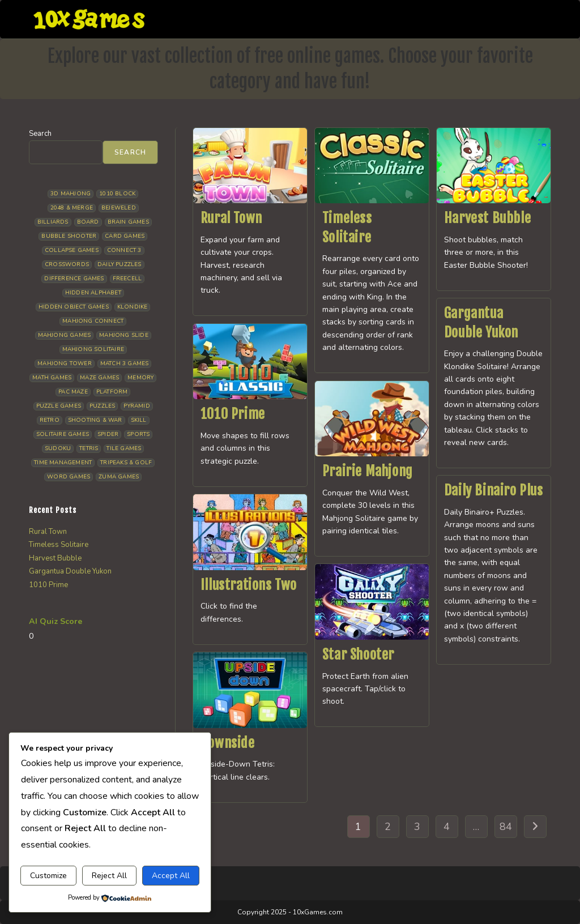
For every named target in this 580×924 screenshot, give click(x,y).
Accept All (171, 876)
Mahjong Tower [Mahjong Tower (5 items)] (65, 363)
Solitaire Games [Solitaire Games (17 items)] (63, 434)
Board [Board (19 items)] (88, 222)
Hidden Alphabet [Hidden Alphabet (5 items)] (93, 293)
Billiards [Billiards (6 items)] (53, 222)
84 (506, 827)
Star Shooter (358, 654)
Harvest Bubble (487, 218)
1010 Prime (233, 414)
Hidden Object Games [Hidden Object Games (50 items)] (74, 307)
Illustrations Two (249, 585)
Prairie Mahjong (368, 471)
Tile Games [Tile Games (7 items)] (124, 448)
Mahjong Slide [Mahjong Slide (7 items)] (124, 335)
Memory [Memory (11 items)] (140, 378)
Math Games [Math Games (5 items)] (52, 378)
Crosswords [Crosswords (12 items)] (67, 264)
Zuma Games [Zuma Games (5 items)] (119, 477)
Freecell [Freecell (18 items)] (127, 279)
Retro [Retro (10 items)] (50, 420)
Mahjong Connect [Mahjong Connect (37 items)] (93, 321)
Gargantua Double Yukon (70, 571)
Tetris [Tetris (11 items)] (89, 448)
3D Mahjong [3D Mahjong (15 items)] (71, 194)
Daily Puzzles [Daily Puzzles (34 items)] (120, 264)
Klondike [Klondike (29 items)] (133, 307)
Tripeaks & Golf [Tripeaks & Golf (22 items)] (126, 463)
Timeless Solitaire (59, 545)
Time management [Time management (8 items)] (63, 463)
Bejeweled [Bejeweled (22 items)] (119, 208)
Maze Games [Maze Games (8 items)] (99, 378)
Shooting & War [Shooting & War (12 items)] (95, 420)
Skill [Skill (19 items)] (139, 420)
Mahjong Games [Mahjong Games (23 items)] (65, 335)
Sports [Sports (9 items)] (138, 434)
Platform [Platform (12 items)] (112, 392)
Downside (228, 743)
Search (40, 134)
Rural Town (231, 218)
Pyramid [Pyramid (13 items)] (137, 406)
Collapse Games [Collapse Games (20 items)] (72, 250)
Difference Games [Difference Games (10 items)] (74, 279)
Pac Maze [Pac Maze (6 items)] (73, 392)
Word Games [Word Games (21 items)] (69, 477)
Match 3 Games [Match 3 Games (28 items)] (125, 363)
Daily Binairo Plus (494, 490)
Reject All (109, 876)
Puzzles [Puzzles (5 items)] (102, 406)
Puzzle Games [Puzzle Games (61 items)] (59, 406)
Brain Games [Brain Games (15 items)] (128, 222)
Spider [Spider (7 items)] (108, 434)
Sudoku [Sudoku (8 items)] (58, 448)
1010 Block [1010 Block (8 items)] (117, 194)
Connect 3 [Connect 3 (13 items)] (124, 250)
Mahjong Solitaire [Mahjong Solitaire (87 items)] (93, 349)
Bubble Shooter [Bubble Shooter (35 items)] (69, 236)
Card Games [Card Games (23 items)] (125, 236)
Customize (48, 876)
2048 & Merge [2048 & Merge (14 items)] (72, 208)
